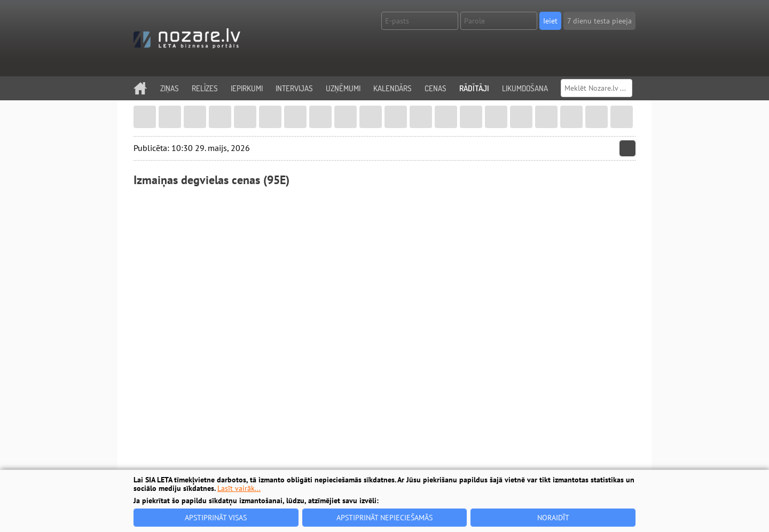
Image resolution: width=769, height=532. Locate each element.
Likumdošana (525, 88)
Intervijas (294, 88)
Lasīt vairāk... (239, 488)
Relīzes (205, 88)
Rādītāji (474, 88)
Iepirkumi (247, 88)
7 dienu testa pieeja (599, 21)
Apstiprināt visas (216, 518)
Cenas (435, 88)
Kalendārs (393, 88)
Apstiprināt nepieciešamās (384, 518)
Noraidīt (553, 518)
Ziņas (170, 88)
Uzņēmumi (343, 88)
